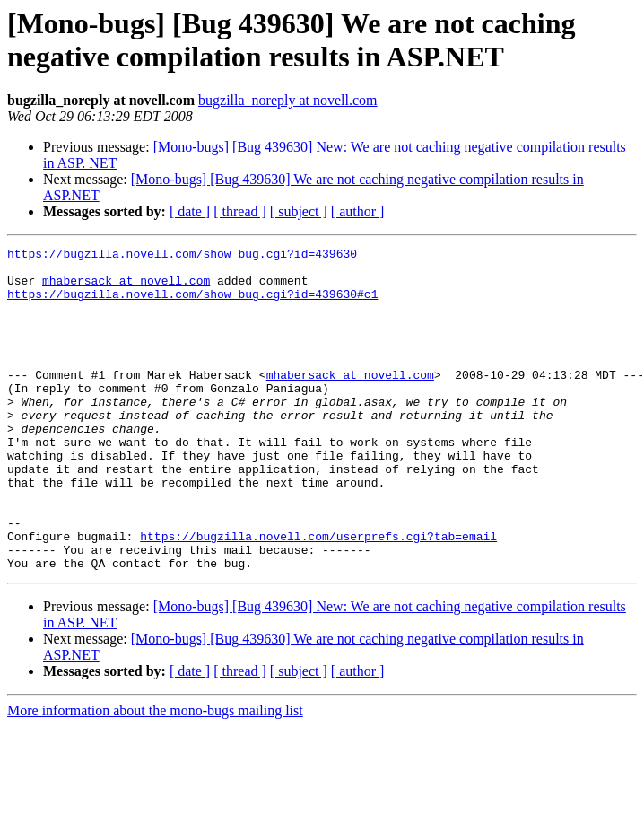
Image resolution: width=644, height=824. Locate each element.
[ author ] (358, 211)
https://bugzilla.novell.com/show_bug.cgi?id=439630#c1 (192, 304)
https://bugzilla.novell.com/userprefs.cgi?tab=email (318, 595)
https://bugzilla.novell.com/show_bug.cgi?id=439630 (182, 256)
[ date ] (190, 211)
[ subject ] (299, 211)
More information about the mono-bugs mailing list (155, 775)
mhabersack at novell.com (126, 288)
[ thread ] (240, 211)
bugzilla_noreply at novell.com (288, 100)
